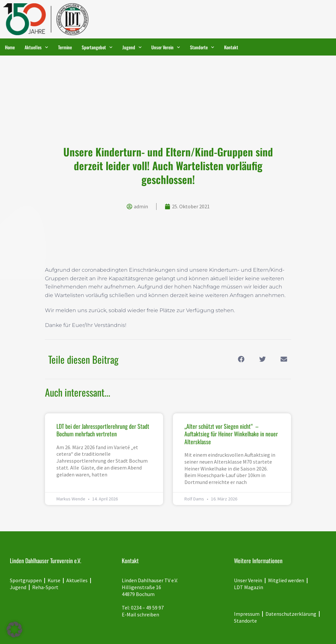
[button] (241, 359)
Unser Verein (166, 47)
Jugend (132, 47)
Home (10, 47)
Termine (65, 47)
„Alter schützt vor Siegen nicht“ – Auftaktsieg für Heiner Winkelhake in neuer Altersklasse (231, 434)
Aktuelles (36, 47)
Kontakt (231, 47)
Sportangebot (97, 47)
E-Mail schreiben (140, 614)
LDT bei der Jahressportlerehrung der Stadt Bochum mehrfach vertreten (103, 430)
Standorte (202, 47)
